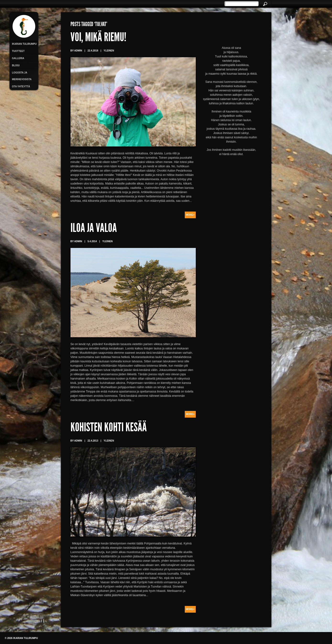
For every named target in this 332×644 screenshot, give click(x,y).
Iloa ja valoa (94, 229)
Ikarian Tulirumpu (24, 44)
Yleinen (109, 51)
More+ (190, 215)
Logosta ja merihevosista (22, 76)
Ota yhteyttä (21, 87)
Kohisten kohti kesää (109, 428)
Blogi (16, 65)
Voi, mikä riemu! (98, 38)
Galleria (18, 58)
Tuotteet (18, 51)
